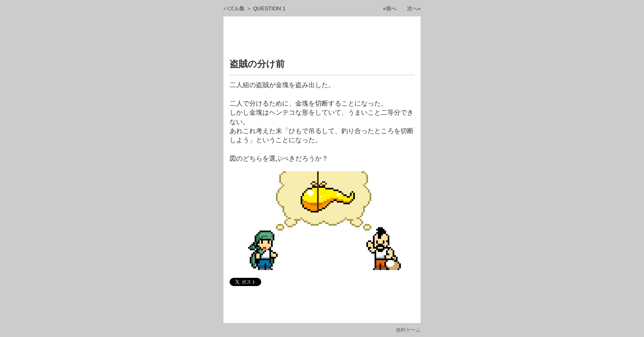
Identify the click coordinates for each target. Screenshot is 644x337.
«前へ (390, 8)
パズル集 (234, 8)
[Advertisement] (322, 39)
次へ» (414, 8)
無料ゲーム (408, 330)
